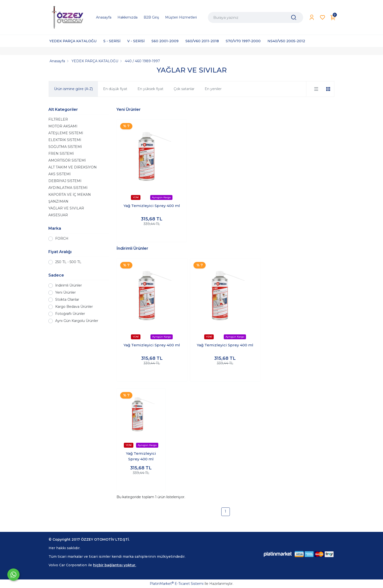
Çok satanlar (184, 89)
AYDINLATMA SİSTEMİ (68, 188)
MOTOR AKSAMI (63, 126)
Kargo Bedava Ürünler (74, 307)
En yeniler (213, 89)
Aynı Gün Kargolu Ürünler (77, 321)
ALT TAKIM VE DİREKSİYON (73, 167)
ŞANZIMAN (58, 201)
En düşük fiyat (115, 89)
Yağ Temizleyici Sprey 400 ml (152, 206)
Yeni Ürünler (65, 292)
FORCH (62, 238)
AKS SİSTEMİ (59, 174)
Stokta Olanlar (67, 299)
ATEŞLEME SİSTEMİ (66, 133)
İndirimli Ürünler (69, 285)
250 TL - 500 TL (68, 262)
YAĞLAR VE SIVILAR (66, 208)
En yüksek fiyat (150, 89)
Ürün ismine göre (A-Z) (73, 89)
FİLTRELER (58, 119)
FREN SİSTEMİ (61, 154)
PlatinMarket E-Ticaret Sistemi (177, 584)
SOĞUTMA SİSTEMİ (65, 147)
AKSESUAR (58, 215)
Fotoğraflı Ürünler (70, 314)
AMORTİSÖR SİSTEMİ (67, 160)
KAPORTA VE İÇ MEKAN (70, 195)
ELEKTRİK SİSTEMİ (65, 140)
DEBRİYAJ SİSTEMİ (65, 181)
